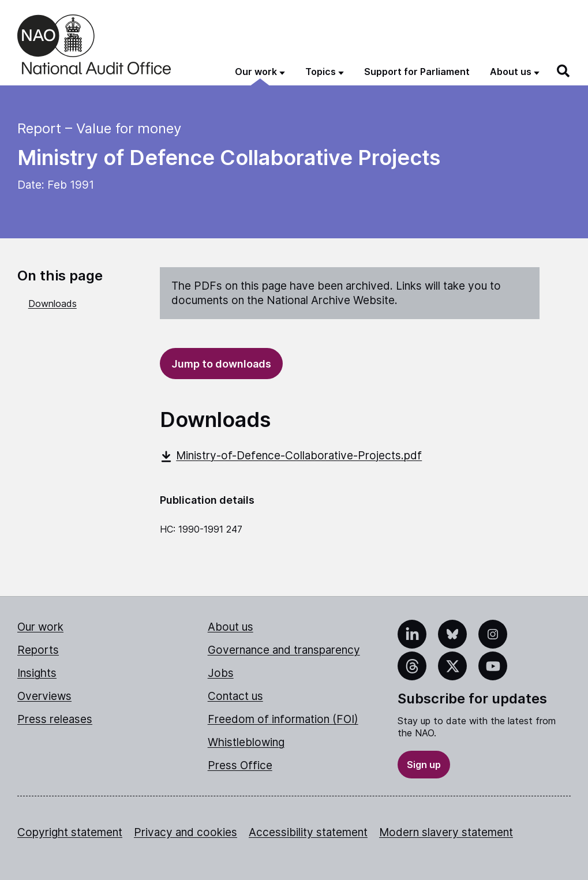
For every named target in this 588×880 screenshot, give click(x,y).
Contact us (235, 696)
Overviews (44, 696)
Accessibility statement (308, 832)
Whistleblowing (246, 742)
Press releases (55, 719)
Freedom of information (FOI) (283, 719)
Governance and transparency (284, 650)
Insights (37, 673)
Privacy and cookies (186, 832)
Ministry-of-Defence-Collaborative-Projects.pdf (291, 456)
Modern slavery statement (446, 832)
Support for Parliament (417, 72)
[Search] (564, 71)
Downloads (53, 304)
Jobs (221, 673)
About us (231, 627)
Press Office (240, 765)
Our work (40, 627)
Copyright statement (70, 832)
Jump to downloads (221, 364)
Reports (38, 650)
